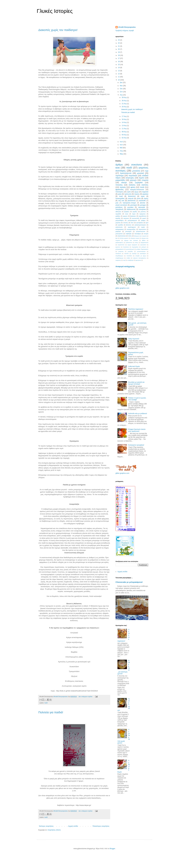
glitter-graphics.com (122, 288)
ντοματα (145, 180)
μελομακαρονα (132, 220)
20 (119, 49)
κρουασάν (143, 245)
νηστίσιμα (120, 176)
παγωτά (131, 199)
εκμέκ (143, 227)
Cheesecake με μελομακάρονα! (129, 582)
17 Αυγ (124, 116)
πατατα (123, 187)
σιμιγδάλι (118, 214)
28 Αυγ (124, 97)
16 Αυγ (124, 119)
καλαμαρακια (120, 229)
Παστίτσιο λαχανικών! (136, 309)
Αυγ (121, 95)
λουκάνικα (126, 247)
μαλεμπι (144, 247)
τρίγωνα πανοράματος (140, 258)
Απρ (122, 151)
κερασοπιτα (121, 245)
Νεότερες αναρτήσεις (46, 826)
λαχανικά (145, 192)
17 (119, 58)
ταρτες (146, 199)
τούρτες (137, 194)
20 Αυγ (124, 107)
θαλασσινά (132, 196)
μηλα (120, 194)
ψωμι (136, 192)
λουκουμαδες (120, 199)
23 (119, 40)
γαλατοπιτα (129, 243)
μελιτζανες (119, 207)
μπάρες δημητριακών (142, 249)
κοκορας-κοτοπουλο (137, 190)
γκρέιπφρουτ (132, 227)
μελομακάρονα (120, 249)
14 (119, 68)
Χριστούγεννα (126, 173)
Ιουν (122, 145)
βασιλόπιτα (132, 201)
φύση (133, 187)
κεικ (118, 168)
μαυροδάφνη (120, 220)
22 (119, 43)
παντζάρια (138, 234)
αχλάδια (120, 225)
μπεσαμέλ (128, 231)
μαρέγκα (118, 231)
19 (119, 52)
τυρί (124, 260)
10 (119, 80)
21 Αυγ (124, 104)
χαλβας (118, 216)
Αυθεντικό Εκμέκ (134, 366)
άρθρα (119, 165)
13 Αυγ (124, 126)
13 (119, 71)
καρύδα (118, 218)
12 (119, 74)
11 (119, 77)
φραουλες (120, 189)
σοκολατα (137, 165)
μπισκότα (136, 171)
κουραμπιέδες (131, 229)
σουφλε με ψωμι (141, 256)
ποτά (142, 187)
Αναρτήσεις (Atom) (54, 830)
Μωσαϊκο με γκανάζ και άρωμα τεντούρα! (136, 383)
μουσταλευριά (130, 249)
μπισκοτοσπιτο (141, 231)
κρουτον (118, 247)
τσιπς (130, 236)
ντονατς (125, 223)
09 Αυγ (124, 132)
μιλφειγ (143, 220)
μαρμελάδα (120, 180)
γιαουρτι (133, 180)
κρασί (144, 218)
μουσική (140, 173)
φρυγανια (138, 260)
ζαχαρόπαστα (145, 243)
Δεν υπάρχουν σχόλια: (86, 697)
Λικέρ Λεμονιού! (134, 339)
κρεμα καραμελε (132, 245)
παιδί (46, 703)
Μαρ (122, 154)
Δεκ (121, 83)
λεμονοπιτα (142, 229)
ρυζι (117, 203)
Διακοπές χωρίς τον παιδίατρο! (58, 30)
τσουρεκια (142, 209)
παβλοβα (129, 234)
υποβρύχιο (130, 260)
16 (119, 62)
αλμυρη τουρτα (135, 238)
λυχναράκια (135, 247)
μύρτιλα (118, 223)
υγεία (129, 192)
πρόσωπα (128, 194)
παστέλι (126, 254)
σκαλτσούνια (122, 236)
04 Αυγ (124, 135)
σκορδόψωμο (119, 256)
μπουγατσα (119, 234)
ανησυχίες (130, 178)
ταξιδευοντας (131, 209)
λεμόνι (141, 178)
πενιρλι (146, 234)
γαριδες (135, 212)
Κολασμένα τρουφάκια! (136, 445)
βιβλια (144, 240)
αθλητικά (118, 212)
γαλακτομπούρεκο (140, 225)
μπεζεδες (130, 251)
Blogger (112, 849)
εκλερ (136, 243)
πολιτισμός (119, 192)
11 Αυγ (124, 129)
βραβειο (127, 212)
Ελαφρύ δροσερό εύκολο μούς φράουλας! (137, 430)
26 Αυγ (124, 101)
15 (119, 65)
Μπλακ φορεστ (124, 238)
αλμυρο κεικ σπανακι (131, 240)
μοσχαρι (143, 205)
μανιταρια (134, 205)
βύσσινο (129, 225)
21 (119, 46)
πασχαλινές (120, 209)
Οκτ (121, 89)
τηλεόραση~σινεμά (129, 203)
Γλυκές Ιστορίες (55, 11)
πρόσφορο (143, 254)
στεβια (128, 258)
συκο (127, 214)
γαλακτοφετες (119, 243)
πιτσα (139, 199)
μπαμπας (121, 251)
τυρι (147, 171)
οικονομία (142, 207)
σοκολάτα (129, 256)
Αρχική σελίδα (73, 826)
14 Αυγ (124, 122)
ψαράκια (145, 194)
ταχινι (134, 214)
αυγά (121, 196)
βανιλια (143, 203)
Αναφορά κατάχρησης (125, 266)
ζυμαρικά (139, 182)
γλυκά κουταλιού (121, 205)
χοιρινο (125, 216)
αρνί (147, 223)
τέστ (132, 223)
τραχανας (118, 260)
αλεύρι (124, 182)
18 (119, 55)
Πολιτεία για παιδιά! (51, 712)
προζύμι (134, 254)
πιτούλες (119, 185)
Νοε (121, 86)
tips (116, 238)
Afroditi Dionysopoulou (127, 27)
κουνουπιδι (136, 218)
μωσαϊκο (130, 207)
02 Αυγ (124, 138)
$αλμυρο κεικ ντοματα (140, 236)
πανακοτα (118, 254)
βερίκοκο (133, 216)
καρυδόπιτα (142, 216)
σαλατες (132, 185)
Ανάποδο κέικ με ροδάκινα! (138, 414)
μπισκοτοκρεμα (141, 251)
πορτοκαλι (133, 176)
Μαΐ (121, 148)
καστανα (126, 218)
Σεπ (121, 92)
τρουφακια (140, 223)
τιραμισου (142, 214)
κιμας (143, 196)
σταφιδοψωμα (119, 258)
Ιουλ (122, 142)
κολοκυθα (142, 201)
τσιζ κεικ (121, 201)
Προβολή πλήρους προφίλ (125, 31)
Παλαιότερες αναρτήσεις (101, 826)
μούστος (143, 212)
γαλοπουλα (119, 227)
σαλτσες (145, 185)
